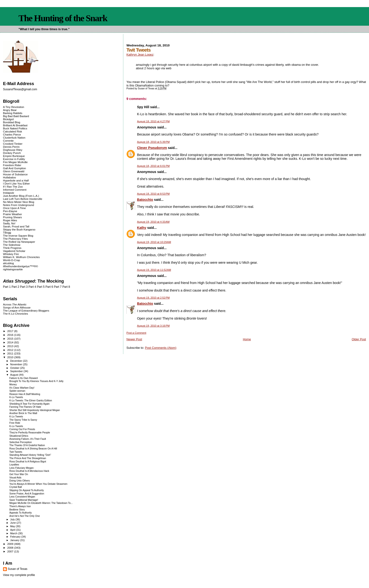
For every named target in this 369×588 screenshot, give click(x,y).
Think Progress (12, 248)
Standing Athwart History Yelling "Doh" (30, 455)
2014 (11, 342)
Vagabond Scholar (14, 251)
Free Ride (15, 423)
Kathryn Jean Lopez (140, 55)
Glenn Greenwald (14, 171)
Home (247, 339)
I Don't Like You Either (16, 183)
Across (15, 304)
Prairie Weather (12, 214)
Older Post (359, 339)
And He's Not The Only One (25, 516)
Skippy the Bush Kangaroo (19, 229)
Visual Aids (15, 478)
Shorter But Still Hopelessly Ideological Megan (35, 410)
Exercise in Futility (14, 159)
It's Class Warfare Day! (22, 388)
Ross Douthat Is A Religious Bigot (28, 462)
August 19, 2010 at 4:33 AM (153, 222)
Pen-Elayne (10, 211)
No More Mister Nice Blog (19, 202)
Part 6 (49, 287)
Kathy (142, 228)
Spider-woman (17, 391)
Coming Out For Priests (22, 429)
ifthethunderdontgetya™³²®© (21, 266)
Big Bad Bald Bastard (16, 116)
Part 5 (41, 287)
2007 (11, 551)
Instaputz (9, 193)
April (13, 530)
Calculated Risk (13, 131)
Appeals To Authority (21, 513)
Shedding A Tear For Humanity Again (30, 404)
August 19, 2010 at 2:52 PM (153, 298)
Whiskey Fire (11, 254)
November (16, 364)
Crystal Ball (16, 487)
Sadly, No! (9, 223)
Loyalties (14, 465)
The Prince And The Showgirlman (28, 458)
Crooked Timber (13, 144)
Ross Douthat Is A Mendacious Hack (29, 471)
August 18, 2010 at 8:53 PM (153, 194)
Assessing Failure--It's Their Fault (28, 439)
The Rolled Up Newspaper (19, 242)
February (16, 537)
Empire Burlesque (14, 156)
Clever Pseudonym (152, 148)
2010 (11, 357)
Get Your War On (19, 474)
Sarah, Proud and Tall (16, 226)
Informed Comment (15, 190)
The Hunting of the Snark (63, 18)
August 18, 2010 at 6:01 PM (153, 166)
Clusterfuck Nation (14, 138)
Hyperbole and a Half (16, 180)
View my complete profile (19, 575)
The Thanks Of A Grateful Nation (27, 445)
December (16, 361)
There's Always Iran (20, 506)
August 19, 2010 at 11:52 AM (154, 270)
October (15, 368)
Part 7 (58, 287)
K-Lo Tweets (16, 397)
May (13, 526)
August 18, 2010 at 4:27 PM (153, 121)
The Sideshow (12, 245)
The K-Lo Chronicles (16, 314)
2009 (11, 544)
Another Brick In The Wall (23, 413)
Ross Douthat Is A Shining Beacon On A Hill (33, 449)
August (14, 375)
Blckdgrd (8, 119)
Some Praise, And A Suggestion (27, 494)
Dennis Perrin (11, 147)
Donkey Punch (12, 153)
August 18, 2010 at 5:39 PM (153, 142)
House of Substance (15, 174)
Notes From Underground (19, 205)
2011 (11, 353)
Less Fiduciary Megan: (22, 468)
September (17, 371)
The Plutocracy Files (15, 239)
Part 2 (15, 287)
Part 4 (32, 287)
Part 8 (66, 287)
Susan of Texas (18, 569)
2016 (11, 335)
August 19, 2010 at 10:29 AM (154, 242)
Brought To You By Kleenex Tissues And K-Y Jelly (36, 381)
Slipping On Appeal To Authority (27, 490)
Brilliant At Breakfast (15, 125)
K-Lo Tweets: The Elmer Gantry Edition (31, 401)
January (15, 540)
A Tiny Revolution (14, 107)
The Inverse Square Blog (18, 236)
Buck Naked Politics (15, 128)
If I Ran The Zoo (13, 187)
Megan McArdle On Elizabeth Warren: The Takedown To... (41, 503)
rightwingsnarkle (13, 269)
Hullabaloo (10, 177)
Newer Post (134, 339)
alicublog (8, 263)
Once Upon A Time (14, 208)
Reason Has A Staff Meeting (25, 394)
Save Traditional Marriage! (24, 500)
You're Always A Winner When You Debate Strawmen (38, 484)
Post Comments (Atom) (161, 348)
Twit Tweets (16, 452)
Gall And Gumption (14, 168)
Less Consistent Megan (22, 497)
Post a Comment (136, 333)
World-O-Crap (12, 260)
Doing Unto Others (20, 481)
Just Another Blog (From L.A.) (21, 196)
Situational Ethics (19, 436)
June (13, 523)
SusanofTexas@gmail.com (20, 89)
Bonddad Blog (12, 122)
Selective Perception (21, 442)
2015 (11, 339)
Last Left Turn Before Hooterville (23, 199)
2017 (11, 331)
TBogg (7, 232)
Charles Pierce (12, 134)
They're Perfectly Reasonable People (30, 433)
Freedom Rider (12, 165)
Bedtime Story (17, 510)
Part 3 (24, 287)
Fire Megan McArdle (15, 162)
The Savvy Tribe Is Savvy (23, 420)
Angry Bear (10, 110)
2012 (11, 350)
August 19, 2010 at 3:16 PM (153, 326)
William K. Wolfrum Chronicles (21, 257)
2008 (11, 548)
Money (13, 384)
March (14, 533)
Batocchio (145, 200)
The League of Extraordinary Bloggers (26, 310)
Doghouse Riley (13, 150)
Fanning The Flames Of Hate (25, 407)
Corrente (8, 141)
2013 (11, 346)
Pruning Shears (12, 217)
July (13, 519)
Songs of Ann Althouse (17, 307)
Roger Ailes (10, 220)
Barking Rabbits (13, 113)
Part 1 (7, 287)
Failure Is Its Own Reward (24, 378)
